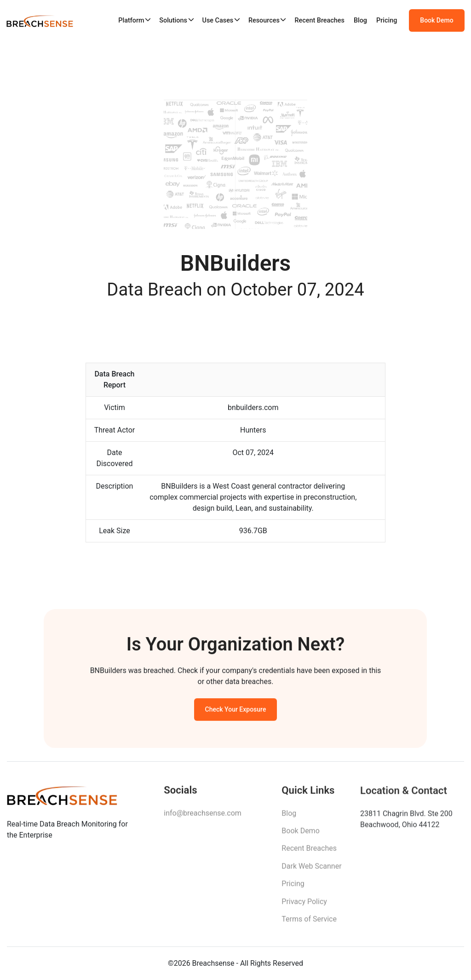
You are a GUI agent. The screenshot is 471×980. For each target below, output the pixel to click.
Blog (360, 20)
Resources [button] (264, 20)
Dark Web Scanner (311, 869)
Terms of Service (309, 922)
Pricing (387, 20)
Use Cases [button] (218, 20)
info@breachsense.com (202, 815)
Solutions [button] (173, 20)
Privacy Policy (304, 904)
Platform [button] (131, 20)
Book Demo (437, 20)
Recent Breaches (319, 20)
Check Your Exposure (236, 711)
